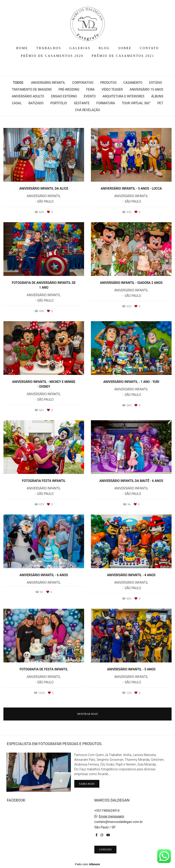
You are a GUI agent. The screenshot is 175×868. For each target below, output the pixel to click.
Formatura (106, 103)
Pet (160, 103)
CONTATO (149, 48)
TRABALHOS (49, 48)
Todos (18, 83)
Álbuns (157, 96)
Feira (90, 89)
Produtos (108, 83)
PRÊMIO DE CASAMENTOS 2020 (52, 56)
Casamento (133, 83)
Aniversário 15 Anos (147, 89)
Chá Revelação (87, 110)
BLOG (104, 48)
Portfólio (59, 103)
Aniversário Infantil (48, 83)
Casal (17, 103)
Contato (105, 850)
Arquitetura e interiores (124, 96)
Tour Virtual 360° (136, 103)
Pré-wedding (69, 89)
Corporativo (83, 83)
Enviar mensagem (111, 816)
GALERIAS (80, 48)
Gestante (82, 103)
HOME (22, 48)
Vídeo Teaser (112, 89)
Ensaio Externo (64, 96)
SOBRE (125, 48)
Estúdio (156, 83)
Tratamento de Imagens (32, 89)
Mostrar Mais (87, 714)
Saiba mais (87, 784)
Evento (90, 96)
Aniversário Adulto (28, 96)
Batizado (36, 103)
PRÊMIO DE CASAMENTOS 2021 (123, 56)
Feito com (87, 864)
